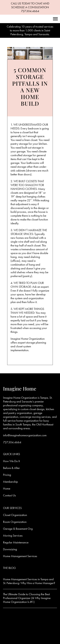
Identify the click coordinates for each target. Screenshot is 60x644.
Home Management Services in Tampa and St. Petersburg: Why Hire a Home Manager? (29, 581)
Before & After (11, 468)
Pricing (7, 475)
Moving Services (13, 536)
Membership (10, 482)
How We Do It (11, 461)
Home (7, 488)
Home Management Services (20, 556)
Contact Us (9, 495)
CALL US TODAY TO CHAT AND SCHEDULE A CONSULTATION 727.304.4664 (30, 7)
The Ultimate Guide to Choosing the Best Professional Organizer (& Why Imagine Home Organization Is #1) (27, 598)
